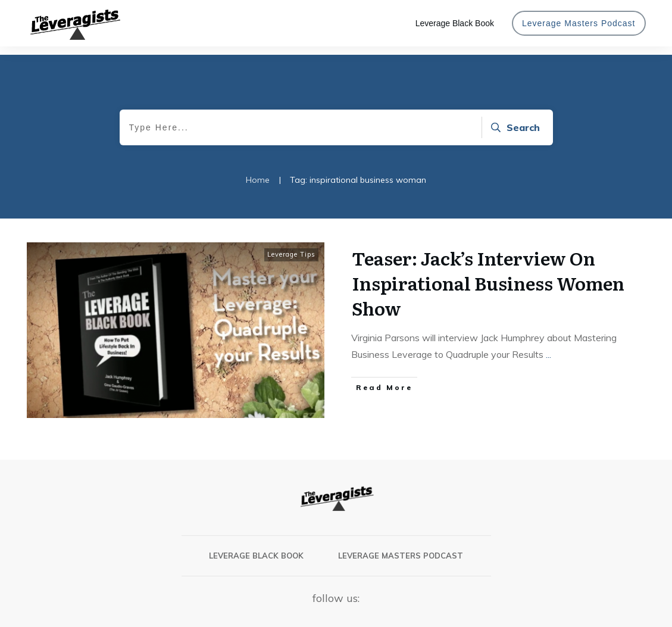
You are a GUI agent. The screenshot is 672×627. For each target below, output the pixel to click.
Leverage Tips (291, 246)
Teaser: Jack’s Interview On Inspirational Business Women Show (488, 274)
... (548, 346)
